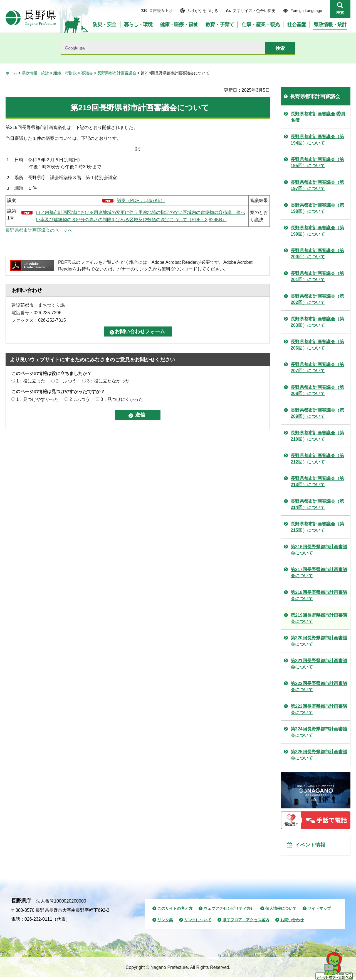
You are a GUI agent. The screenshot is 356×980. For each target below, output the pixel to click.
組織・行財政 (65, 73)
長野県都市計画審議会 (117, 73)
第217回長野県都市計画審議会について (319, 573)
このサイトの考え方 (175, 911)
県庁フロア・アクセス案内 (246, 923)
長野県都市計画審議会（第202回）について (317, 299)
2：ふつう (66, 381)
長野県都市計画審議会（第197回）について (317, 185)
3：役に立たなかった (108, 381)
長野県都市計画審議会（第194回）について (317, 140)
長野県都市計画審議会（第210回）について (317, 436)
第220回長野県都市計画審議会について (319, 641)
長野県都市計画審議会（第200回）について (317, 254)
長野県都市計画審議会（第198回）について (317, 208)
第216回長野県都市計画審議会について (319, 550)
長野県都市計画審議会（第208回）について (317, 390)
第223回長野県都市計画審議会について (319, 709)
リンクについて (198, 923)
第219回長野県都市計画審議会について (319, 618)
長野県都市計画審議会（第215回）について (317, 527)
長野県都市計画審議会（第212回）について (317, 459)
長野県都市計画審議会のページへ (39, 230)
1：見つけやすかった (37, 399)
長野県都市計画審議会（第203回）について (317, 322)
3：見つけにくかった (122, 399)
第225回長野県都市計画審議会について (319, 755)
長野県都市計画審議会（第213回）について (317, 482)
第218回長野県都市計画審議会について (319, 595)
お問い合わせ (292, 923)
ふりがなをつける (202, 11)
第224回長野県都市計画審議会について (319, 732)
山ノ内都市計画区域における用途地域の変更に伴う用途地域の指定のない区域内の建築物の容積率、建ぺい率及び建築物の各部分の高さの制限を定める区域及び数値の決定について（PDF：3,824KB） (140, 216)
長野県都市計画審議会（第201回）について (317, 276)
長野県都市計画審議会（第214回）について (317, 504)
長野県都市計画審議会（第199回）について (317, 231)
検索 (340, 13)
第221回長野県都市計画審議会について (319, 664)
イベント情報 (312, 847)
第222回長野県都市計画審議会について (319, 687)
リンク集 (165, 923)
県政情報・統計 (35, 73)
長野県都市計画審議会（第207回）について (317, 368)
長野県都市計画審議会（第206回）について (317, 345)
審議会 (87, 73)
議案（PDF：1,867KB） (141, 200)
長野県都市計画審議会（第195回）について (317, 163)
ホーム (11, 73)
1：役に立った (31, 381)
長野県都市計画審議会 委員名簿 (318, 117)
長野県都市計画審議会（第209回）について (317, 413)
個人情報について (281, 911)
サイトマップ (319, 911)
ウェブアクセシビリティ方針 (229, 911)
